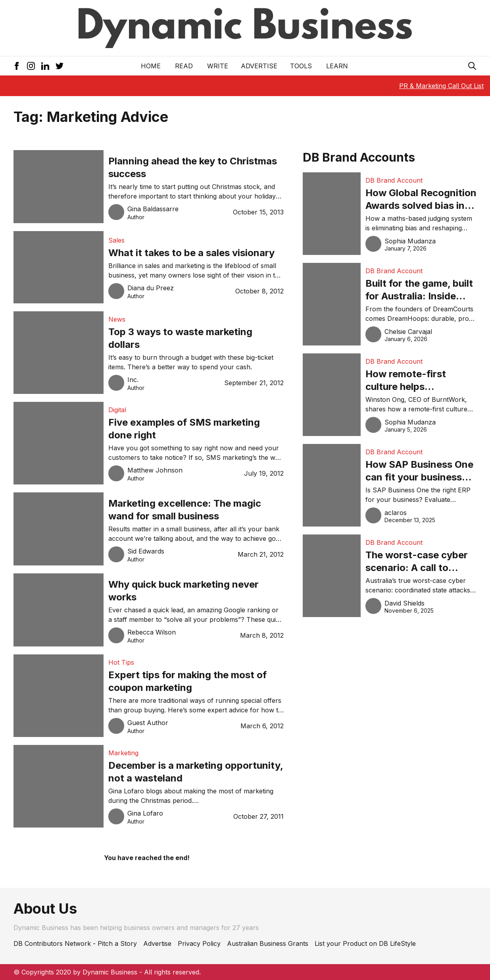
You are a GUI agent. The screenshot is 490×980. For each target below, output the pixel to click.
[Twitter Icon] (60, 66)
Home (151, 66)
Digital (117, 410)
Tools (301, 66)
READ (184, 66)
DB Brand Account (394, 180)
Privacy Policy (199, 943)
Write (218, 66)
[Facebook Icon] (17, 66)
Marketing (123, 753)
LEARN (337, 66)
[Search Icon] (472, 66)
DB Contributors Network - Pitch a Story (75, 943)
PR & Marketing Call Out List (441, 86)
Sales (116, 240)
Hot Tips (121, 662)
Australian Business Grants (268, 943)
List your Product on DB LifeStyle (365, 943)
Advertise (259, 66)
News (117, 319)
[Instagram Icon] (31, 66)
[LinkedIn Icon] (45, 66)
